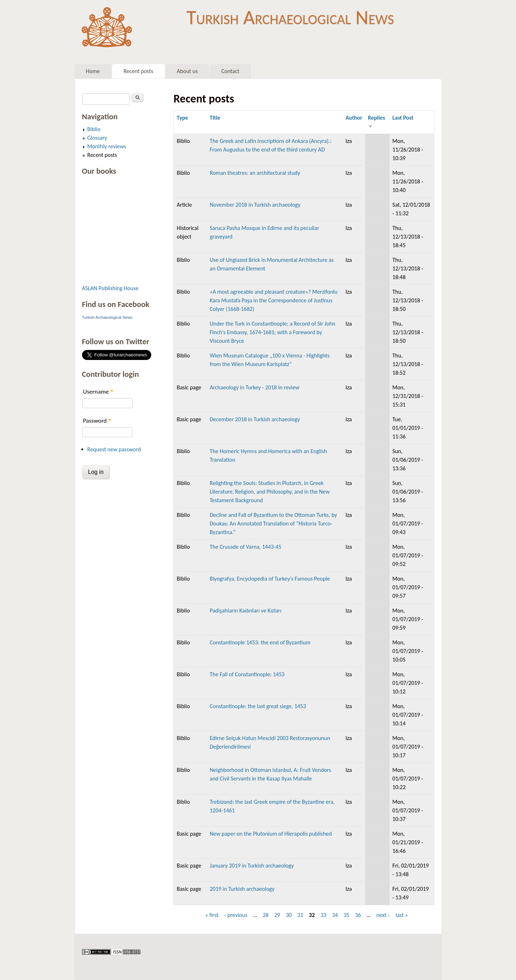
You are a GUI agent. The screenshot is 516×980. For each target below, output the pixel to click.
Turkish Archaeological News (290, 17)
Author (354, 118)
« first (212, 915)
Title (215, 118)
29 (277, 915)
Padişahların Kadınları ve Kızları (245, 611)
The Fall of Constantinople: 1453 (247, 674)
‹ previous (236, 915)
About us (187, 71)
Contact (230, 71)
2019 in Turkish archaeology (242, 889)
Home (93, 71)
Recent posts (138, 71)
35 (347, 915)
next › (383, 915)
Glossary (97, 138)
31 (300, 915)
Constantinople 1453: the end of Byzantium (260, 642)
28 (266, 915)
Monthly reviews (107, 146)
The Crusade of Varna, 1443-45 (245, 547)
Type (182, 118)
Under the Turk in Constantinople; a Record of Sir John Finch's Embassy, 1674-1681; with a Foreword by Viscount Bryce (273, 332)
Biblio (94, 129)
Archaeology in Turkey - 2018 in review (254, 387)
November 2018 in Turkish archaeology (255, 205)
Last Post (403, 118)
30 (289, 915)
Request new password (114, 449)
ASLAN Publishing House (110, 288)
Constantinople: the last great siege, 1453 (258, 706)
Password (97, 421)
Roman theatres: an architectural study (255, 173)
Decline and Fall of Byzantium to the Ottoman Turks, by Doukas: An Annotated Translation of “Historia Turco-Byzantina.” (273, 523)
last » (402, 915)
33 (323, 915)
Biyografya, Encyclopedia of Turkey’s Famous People (270, 579)
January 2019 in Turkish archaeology (252, 866)
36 (358, 915)
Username (98, 392)
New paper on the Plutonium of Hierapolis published (271, 834)
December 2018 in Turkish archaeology (255, 419)
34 (335, 915)
